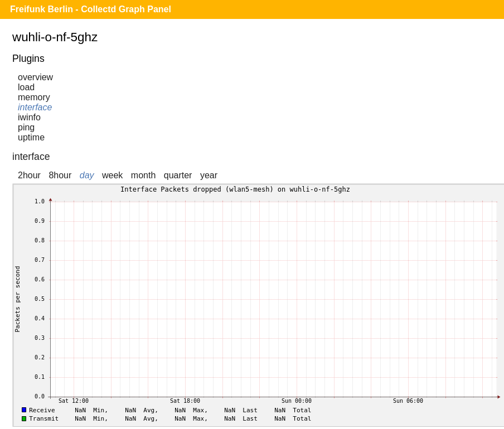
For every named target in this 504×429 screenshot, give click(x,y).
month (143, 175)
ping (26, 127)
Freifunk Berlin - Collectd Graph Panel (91, 9)
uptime (31, 137)
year (209, 175)
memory (34, 97)
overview (35, 77)
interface (35, 107)
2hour (29, 175)
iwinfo (29, 117)
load (26, 87)
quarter (178, 175)
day (87, 175)
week (112, 175)
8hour (60, 175)
